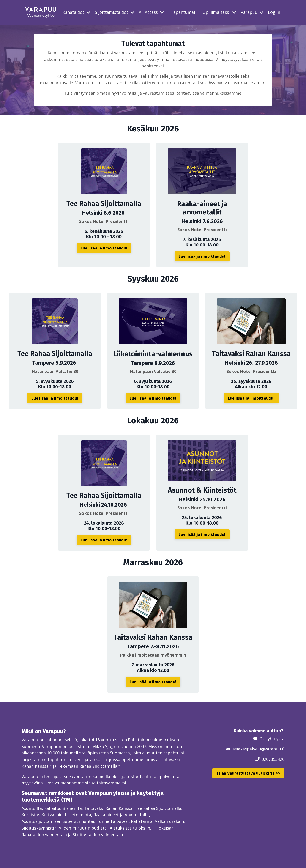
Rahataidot (76, 12)
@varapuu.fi (273, 749)
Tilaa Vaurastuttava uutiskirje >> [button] (248, 773)
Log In (274, 12)
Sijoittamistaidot (115, 12)
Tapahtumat (183, 12)
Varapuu (252, 12)
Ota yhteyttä (272, 739)
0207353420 (273, 759)
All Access (151, 12)
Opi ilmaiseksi (219, 12)
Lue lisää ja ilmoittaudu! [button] (104, 248)
